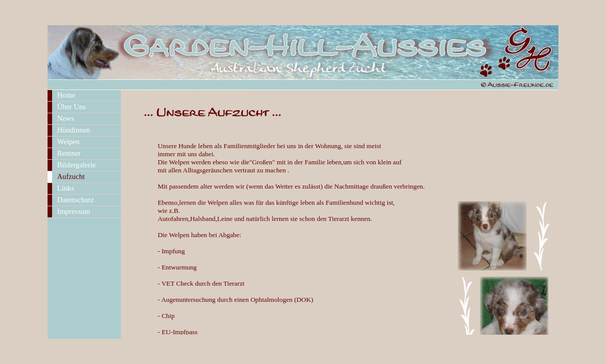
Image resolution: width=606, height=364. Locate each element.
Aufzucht (71, 176)
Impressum (74, 211)
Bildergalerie (76, 165)
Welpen (68, 142)
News (66, 118)
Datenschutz (75, 200)
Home (66, 95)
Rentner (69, 153)
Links (66, 188)
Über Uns (72, 107)
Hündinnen (74, 130)
